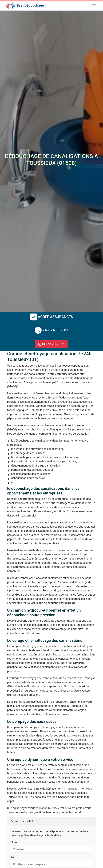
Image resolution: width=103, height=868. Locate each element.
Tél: (13, 857)
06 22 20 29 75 (51, 344)
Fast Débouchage (30, 5)
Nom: (14, 842)
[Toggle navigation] (94, 6)
